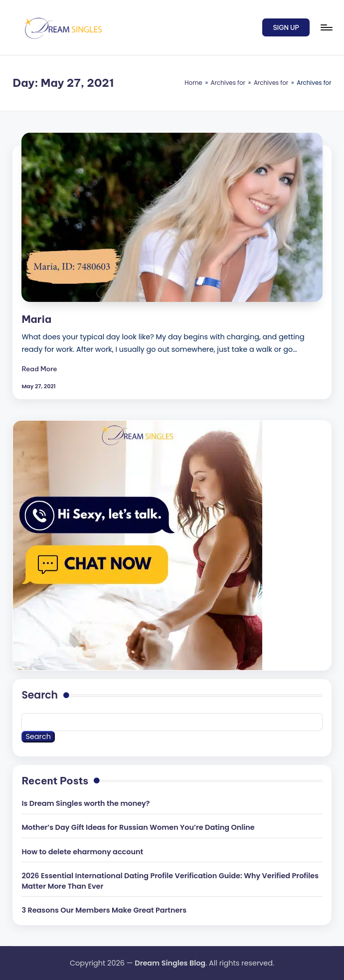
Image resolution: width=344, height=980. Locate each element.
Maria (36, 319)
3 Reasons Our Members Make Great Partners (104, 910)
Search (40, 695)
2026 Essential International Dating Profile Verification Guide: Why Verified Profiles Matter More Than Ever (170, 881)
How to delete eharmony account (82, 852)
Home (193, 83)
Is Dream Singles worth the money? (86, 803)
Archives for (228, 83)
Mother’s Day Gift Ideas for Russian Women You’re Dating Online (138, 827)
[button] (286, 27)
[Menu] (326, 27)
